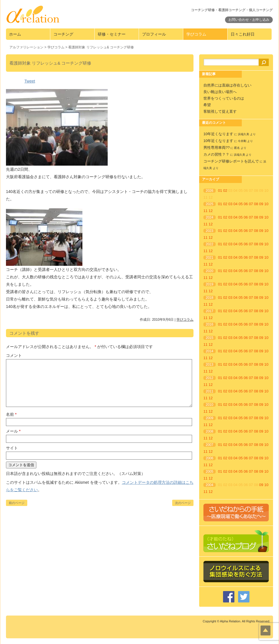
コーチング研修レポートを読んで (231, 161)
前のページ (17, 503)
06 (246, 204)
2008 (210, 431)
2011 (210, 391)
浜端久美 (243, 134)
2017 (210, 311)
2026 (210, 191)
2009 (210, 418)
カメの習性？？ (216, 154)
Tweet (30, 81)
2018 (210, 298)
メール (13, 431)
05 (241, 204)
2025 (210, 204)
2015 (210, 338)
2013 (210, 365)
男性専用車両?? (216, 148)
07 (251, 204)
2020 (210, 271)
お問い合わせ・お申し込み (249, 20)
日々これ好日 (243, 34)
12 (211, 211)
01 (220, 191)
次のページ (183, 503)
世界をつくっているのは (224, 98)
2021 (210, 258)
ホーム (15, 34)
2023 (210, 231)
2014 (210, 351)
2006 (210, 458)
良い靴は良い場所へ (220, 92)
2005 (210, 472)
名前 (11, 414)
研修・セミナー (112, 34)
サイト (12, 448)
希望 (207, 105)
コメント (14, 355)
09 (261, 204)
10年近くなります (218, 134)
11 (205, 211)
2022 (210, 244)
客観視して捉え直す (220, 111)
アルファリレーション (26, 47)
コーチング (63, 34)
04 (236, 204)
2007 (210, 445)
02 (225, 191)
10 (266, 204)
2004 (210, 485)
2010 (210, 405)
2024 (210, 217)
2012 (210, 378)
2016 (210, 324)
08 (256, 204)
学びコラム (196, 34)
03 (230, 204)
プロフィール (154, 34)
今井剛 (242, 141)
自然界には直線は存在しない (227, 85)
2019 (210, 284)
